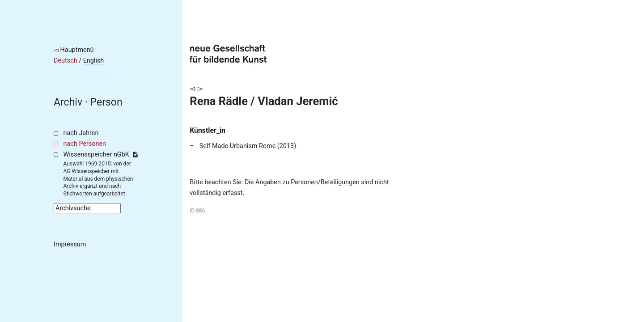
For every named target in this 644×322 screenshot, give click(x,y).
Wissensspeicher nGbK (100, 155)
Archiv (68, 102)
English (94, 61)
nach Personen (85, 144)
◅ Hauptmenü (74, 50)
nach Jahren (81, 133)
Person (106, 102)
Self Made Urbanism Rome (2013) (248, 146)
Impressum (70, 244)
